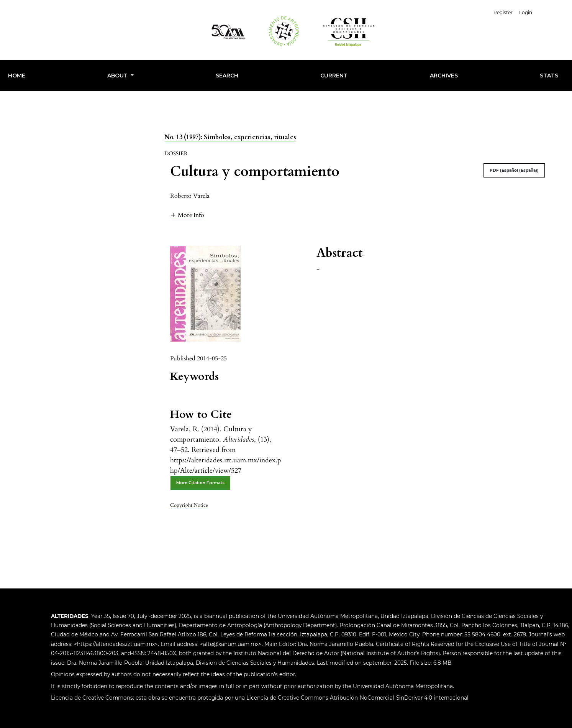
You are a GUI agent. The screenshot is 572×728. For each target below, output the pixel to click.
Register (503, 12)
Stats (549, 76)
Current (334, 76)
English (552, 12)
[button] (187, 215)
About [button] (118, 76)
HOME (17, 76)
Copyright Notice (189, 505)
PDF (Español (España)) (514, 170)
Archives (444, 76)
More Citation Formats (200, 483)
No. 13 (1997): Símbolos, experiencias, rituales (230, 137)
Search (227, 76)
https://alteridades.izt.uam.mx (116, 644)
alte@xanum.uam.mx (231, 644)
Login (526, 12)
